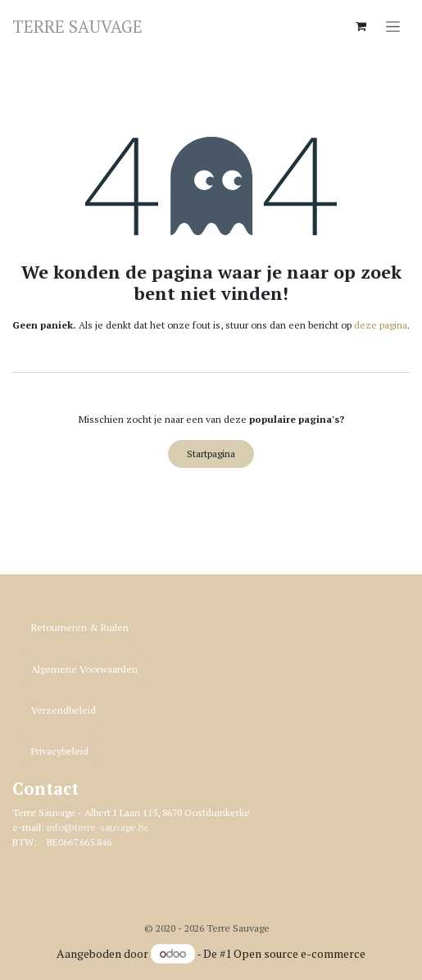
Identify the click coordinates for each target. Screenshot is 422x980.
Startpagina (211, 454)
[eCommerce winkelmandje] (361, 26)
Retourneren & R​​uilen (80, 627)
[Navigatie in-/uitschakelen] (393, 26)
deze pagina (381, 325)
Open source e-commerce (299, 953)
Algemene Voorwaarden (84, 669)
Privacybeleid (60, 751)
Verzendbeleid (64, 710)
